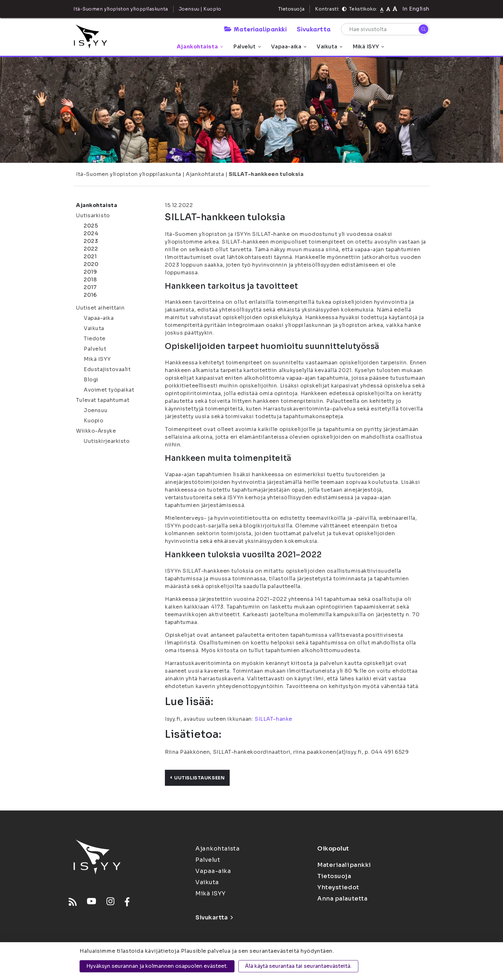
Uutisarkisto (93, 216)
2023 (91, 241)
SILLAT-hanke (273, 719)
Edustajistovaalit (107, 369)
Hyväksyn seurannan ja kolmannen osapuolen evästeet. (157, 966)
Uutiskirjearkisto (107, 441)
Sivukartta (314, 29)
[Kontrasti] (344, 9)
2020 (91, 264)
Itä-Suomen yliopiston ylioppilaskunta (129, 174)
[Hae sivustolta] (385, 29)
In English (416, 9)
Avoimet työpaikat (109, 390)
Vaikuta (329, 47)
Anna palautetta (342, 899)
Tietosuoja (291, 9)
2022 (91, 249)
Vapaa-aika (289, 47)
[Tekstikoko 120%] (395, 9)
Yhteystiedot (338, 887)
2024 (91, 233)
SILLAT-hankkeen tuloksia (266, 174)
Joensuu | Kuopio (200, 9)
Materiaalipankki (255, 29)
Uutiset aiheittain (100, 308)
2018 (90, 280)
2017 (90, 287)
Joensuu (96, 410)
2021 (90, 257)
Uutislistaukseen (197, 778)
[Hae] (423, 29)
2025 (91, 226)
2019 (90, 272)
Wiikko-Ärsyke (96, 431)
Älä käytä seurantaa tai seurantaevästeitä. (298, 966)
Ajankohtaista (200, 47)
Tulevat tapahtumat (103, 400)
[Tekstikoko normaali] (382, 9)
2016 (90, 295)
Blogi (91, 380)
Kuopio (94, 421)
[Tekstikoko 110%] (388, 9)
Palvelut (247, 47)
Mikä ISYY (368, 47)
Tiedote (95, 339)
